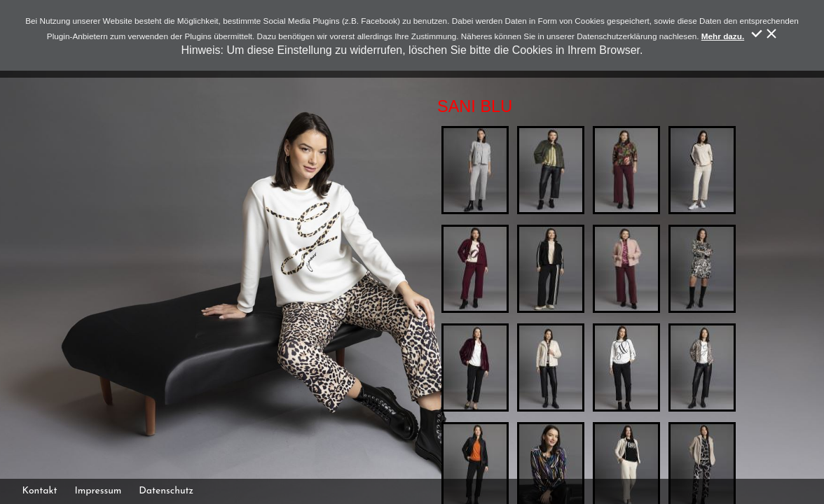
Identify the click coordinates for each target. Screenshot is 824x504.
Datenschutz (166, 491)
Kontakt (40, 491)
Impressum (98, 491)
